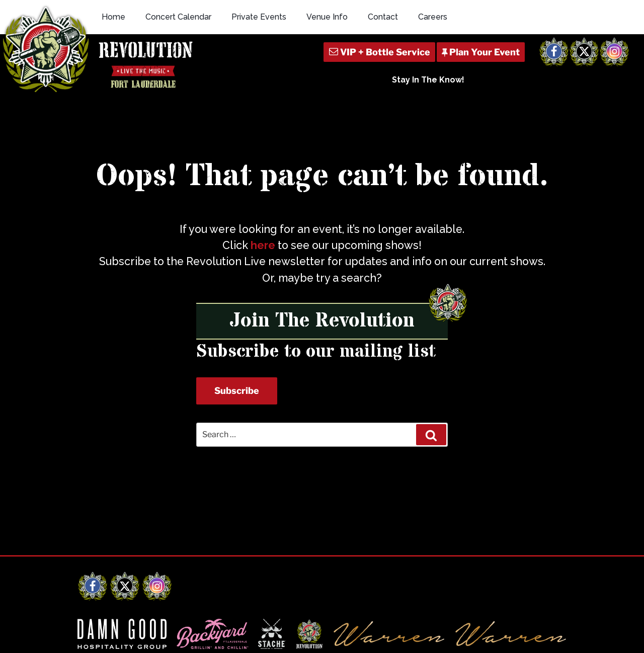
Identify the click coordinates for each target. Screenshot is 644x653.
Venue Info (327, 17)
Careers (433, 17)
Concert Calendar (178, 17)
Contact (383, 17)
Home (113, 17)
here (263, 245)
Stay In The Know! (428, 80)
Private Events (259, 17)
